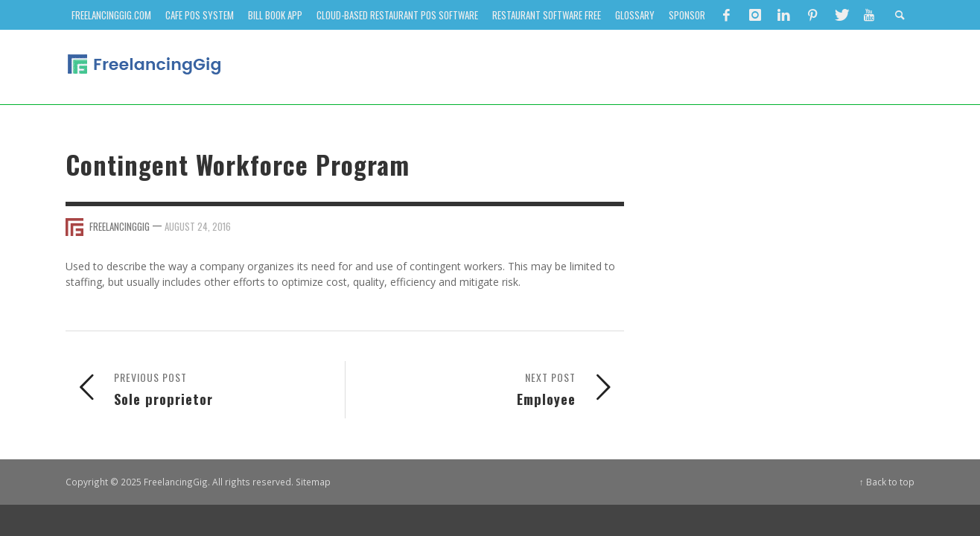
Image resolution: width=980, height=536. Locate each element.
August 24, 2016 (198, 226)
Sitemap (313, 482)
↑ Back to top (887, 482)
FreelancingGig (120, 226)
